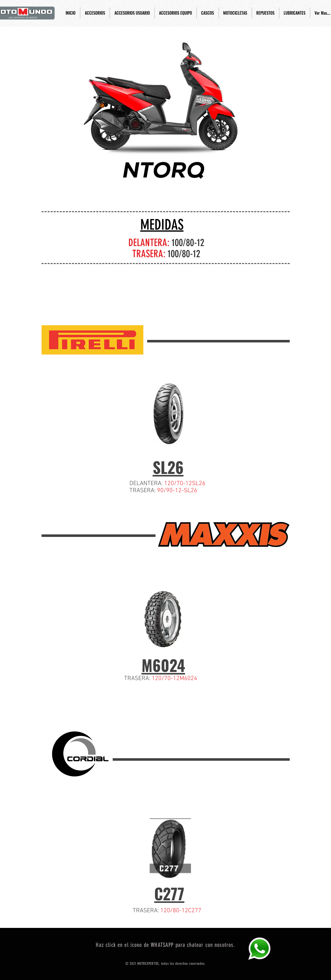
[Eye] (259, 949)
